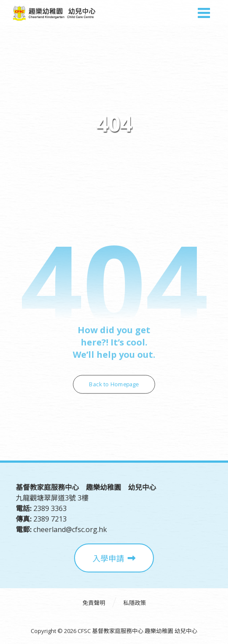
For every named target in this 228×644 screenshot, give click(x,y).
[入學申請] (114, 558)
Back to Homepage (114, 384)
